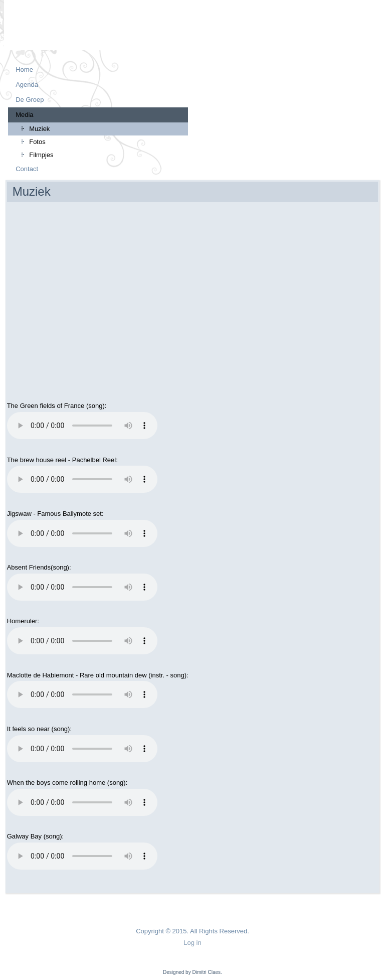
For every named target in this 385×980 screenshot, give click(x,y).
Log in (192, 943)
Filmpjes (41, 155)
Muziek (39, 129)
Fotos (37, 142)
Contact (27, 169)
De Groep (30, 100)
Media (24, 115)
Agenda (27, 85)
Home (24, 69)
